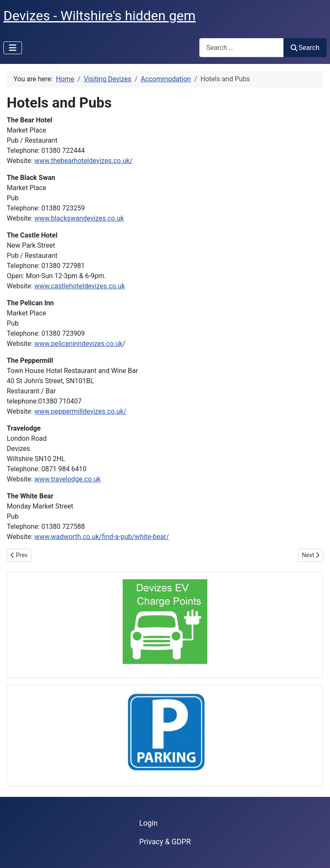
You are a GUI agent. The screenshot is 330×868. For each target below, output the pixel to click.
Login (148, 823)
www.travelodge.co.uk (67, 479)
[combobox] (242, 48)
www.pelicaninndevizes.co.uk (78, 344)
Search (305, 48)
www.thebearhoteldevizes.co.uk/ (83, 161)
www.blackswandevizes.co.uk (79, 218)
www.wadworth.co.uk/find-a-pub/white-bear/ (102, 537)
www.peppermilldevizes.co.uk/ (80, 411)
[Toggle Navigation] (13, 48)
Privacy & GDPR (165, 842)
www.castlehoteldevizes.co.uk (80, 286)
